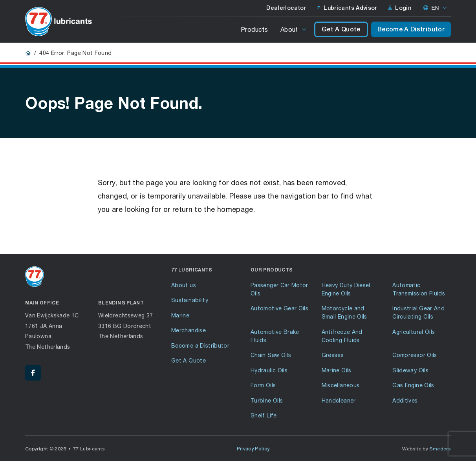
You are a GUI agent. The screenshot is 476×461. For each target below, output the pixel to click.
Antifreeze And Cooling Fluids (342, 336)
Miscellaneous (341, 385)
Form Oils (263, 385)
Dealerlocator (286, 8)
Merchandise (189, 330)
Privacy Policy (253, 449)
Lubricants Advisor (347, 8)
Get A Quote (341, 29)
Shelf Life (264, 415)
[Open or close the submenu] (305, 29)
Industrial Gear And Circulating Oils (418, 312)
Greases (333, 355)
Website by (427, 449)
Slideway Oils (410, 370)
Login (400, 8)
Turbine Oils (267, 400)
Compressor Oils (415, 355)
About (289, 29)
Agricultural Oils (414, 332)
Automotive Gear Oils (279, 308)
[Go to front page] (59, 22)
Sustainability (190, 300)
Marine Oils (337, 370)
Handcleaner (339, 400)
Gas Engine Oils (413, 385)
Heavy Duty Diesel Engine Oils (346, 289)
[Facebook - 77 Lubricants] (33, 373)
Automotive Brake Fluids (275, 336)
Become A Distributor (411, 29)
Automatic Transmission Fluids (419, 289)
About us (184, 285)
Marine (180, 315)
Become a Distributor (200, 345)
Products (254, 29)
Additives (405, 400)
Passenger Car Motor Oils (279, 289)
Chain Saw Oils (271, 355)
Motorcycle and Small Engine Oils (344, 312)
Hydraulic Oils (269, 370)
